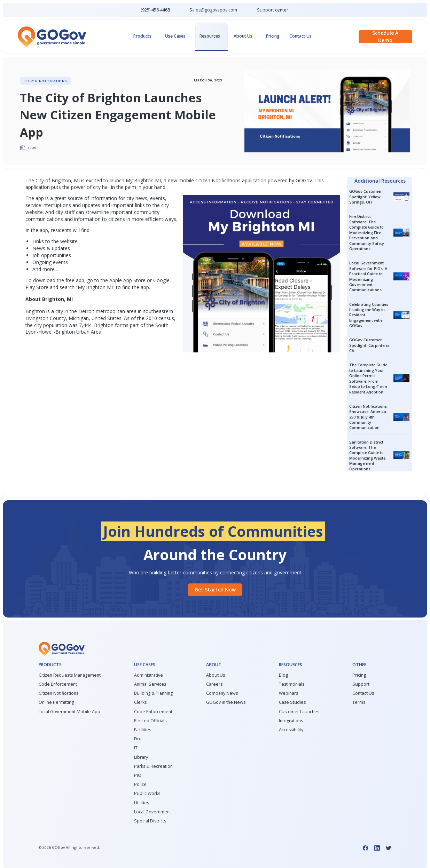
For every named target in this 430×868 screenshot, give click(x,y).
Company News (222, 693)
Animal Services (150, 684)
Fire (138, 739)
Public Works (147, 794)
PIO (138, 775)
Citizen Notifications (218, 180)
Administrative (148, 675)
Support (361, 684)
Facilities (143, 730)
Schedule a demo (385, 37)
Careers (214, 684)
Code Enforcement (58, 684)
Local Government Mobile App (69, 712)
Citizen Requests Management (70, 675)
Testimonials (292, 684)
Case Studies (292, 702)
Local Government (153, 812)
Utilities (142, 803)
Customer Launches (299, 712)
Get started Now (215, 590)
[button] (144, 36)
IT (136, 748)
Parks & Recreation (153, 766)
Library (141, 757)
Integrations (291, 721)
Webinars (288, 693)
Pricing (273, 36)
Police (140, 785)
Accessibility (291, 730)
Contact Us (300, 36)
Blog (283, 675)
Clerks (140, 702)
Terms (359, 702)
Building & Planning (153, 693)
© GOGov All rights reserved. (69, 847)
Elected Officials (150, 721)
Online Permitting (56, 702)
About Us (216, 675)
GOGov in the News (226, 702)
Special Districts (150, 821)
